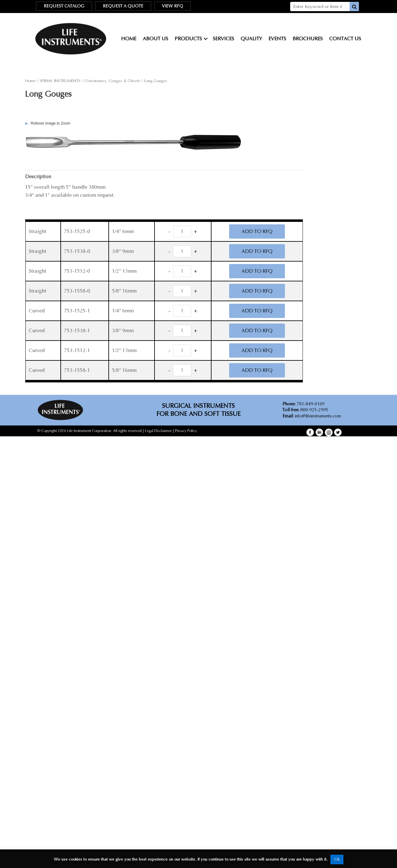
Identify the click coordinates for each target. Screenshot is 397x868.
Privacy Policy (186, 431)
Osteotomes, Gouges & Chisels (112, 81)
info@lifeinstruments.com (318, 416)
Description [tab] (38, 176)
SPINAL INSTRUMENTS (60, 81)
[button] (206, 39)
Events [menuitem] (277, 39)
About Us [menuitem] (155, 39)
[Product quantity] (182, 231)
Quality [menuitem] (251, 39)
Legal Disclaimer (158, 431)
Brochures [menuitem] (308, 39)
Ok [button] (337, 859)
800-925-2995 (305, 410)
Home (31, 81)
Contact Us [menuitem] (345, 39)
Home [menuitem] (129, 39)
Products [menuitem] (188, 39)
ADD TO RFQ (257, 231)
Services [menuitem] (223, 39)
